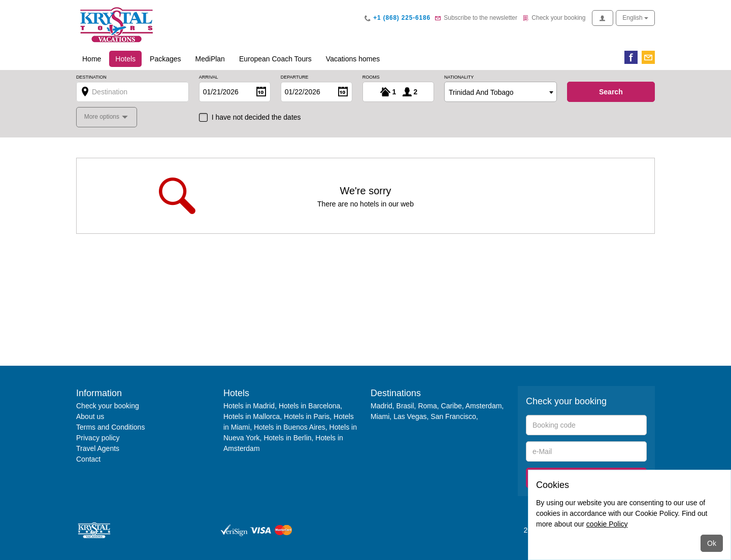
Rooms (371, 77)
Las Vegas (410, 416)
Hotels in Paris (307, 416)
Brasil (405, 406)
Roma (427, 406)
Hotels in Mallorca (252, 416)
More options (103, 117)
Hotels (128, 58)
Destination (91, 77)
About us (90, 416)
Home (92, 59)
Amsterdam (484, 406)
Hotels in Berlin (287, 438)
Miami (380, 416)
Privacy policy (98, 438)
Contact (88, 459)
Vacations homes (353, 59)
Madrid (381, 406)
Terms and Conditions (110, 427)
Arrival (209, 77)
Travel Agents (98, 448)
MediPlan (210, 59)
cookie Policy (607, 524)
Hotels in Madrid (249, 406)
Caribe (452, 406)
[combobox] (501, 92)
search (611, 92)
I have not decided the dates (256, 117)
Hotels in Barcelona (309, 406)
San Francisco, (454, 416)
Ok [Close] (712, 543)
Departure (295, 77)
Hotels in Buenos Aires (290, 427)
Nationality (459, 77)
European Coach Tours (275, 59)
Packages (165, 59)
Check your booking (108, 406)
